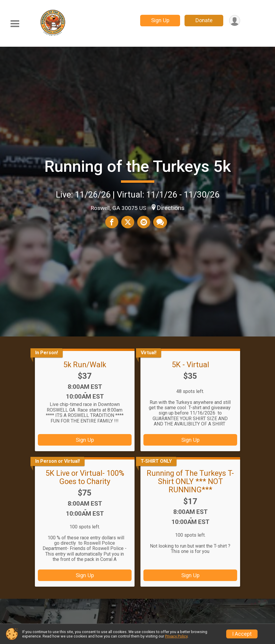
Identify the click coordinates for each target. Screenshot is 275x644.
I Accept (242, 634)
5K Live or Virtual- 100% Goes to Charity (85, 477)
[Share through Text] (160, 222)
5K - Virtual (190, 365)
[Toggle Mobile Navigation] (15, 24)
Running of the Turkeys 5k (138, 166)
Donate (204, 20)
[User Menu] (235, 21)
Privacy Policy (176, 636)
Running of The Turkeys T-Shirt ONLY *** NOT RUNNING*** (190, 481)
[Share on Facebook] (112, 222)
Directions (171, 208)
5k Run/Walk (85, 365)
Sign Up (160, 20)
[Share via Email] (144, 222)
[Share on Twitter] (128, 222)
